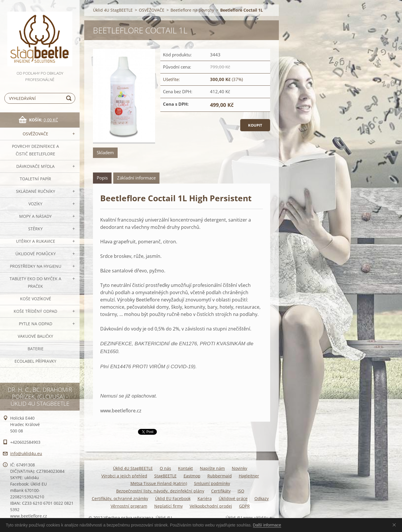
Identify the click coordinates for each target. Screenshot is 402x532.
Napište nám (212, 468)
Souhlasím (395, 525)
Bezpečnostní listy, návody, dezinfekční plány (160, 491)
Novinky (239, 468)
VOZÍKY (35, 204)
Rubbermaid (220, 476)
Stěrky (35, 229)
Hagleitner (249, 476)
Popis (102, 178)
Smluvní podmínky (212, 483)
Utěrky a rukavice (36, 241)
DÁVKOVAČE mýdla (35, 166)
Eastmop (192, 476)
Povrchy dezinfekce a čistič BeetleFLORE (35, 150)
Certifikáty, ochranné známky (120, 498)
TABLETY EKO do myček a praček (35, 282)
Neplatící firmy (168, 506)
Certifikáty (221, 491)
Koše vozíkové (36, 299)
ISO (241, 491)
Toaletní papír (35, 179)
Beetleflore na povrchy (192, 10)
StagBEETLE (165, 476)
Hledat (70, 98)
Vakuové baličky (35, 336)
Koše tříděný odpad (35, 311)
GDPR (244, 506)
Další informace (267, 525)
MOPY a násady (35, 216)
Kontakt (185, 468)
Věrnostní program (129, 506)
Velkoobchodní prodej (211, 506)
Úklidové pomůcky (36, 254)
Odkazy (262, 498)
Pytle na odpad (36, 324)
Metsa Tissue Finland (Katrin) (159, 483)
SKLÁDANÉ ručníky (36, 191)
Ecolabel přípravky (35, 361)
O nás (165, 468)
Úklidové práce (233, 498)
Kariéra (205, 498)
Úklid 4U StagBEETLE (113, 10)
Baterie (36, 349)
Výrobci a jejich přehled (124, 476)
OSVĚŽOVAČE (35, 134)
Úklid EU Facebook (173, 498)
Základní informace (136, 178)
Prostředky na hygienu (36, 266)
